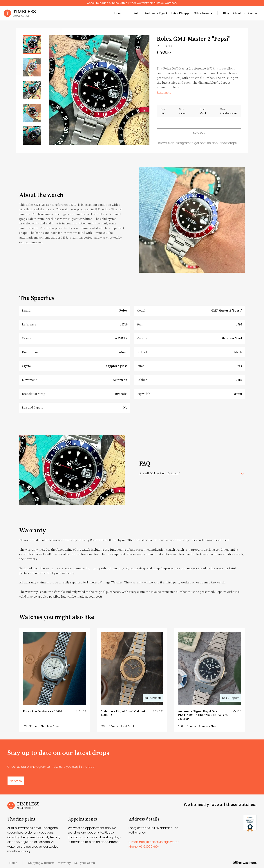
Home (118, 13)
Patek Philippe (180, 13)
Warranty (64, 863)
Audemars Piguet (156, 13)
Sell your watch (85, 863)
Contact (253, 13)
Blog (226, 13)
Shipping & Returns (41, 863)
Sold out (199, 133)
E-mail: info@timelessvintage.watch (154, 842)
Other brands (203, 13)
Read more (164, 93)
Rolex (137, 13)
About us (239, 13)
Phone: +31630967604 (144, 847)
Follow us (16, 781)
